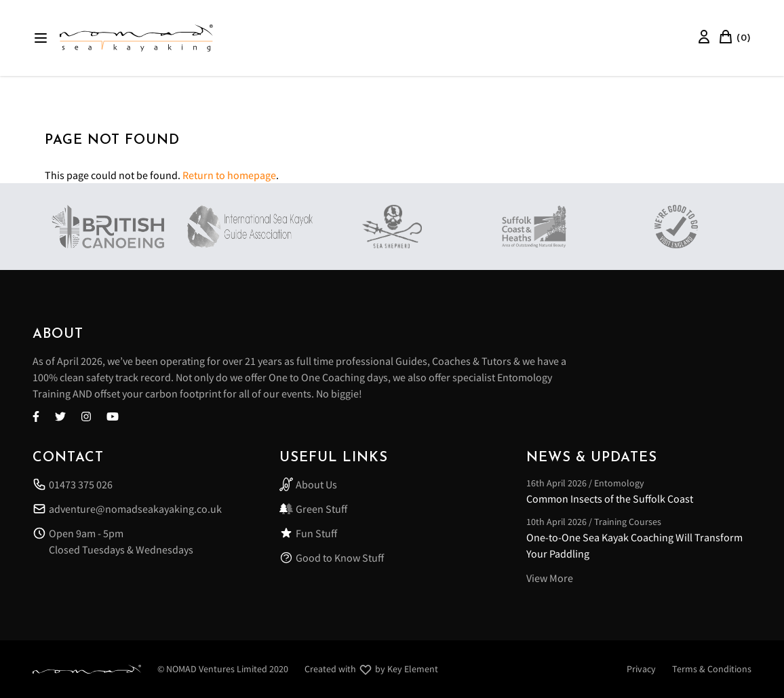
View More (550, 578)
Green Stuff (313, 509)
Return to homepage (229, 175)
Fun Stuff (308, 533)
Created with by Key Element (371, 670)
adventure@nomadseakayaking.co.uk (127, 509)
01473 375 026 (73, 484)
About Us (308, 484)
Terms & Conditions (712, 669)
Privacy (641, 669)
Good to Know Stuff (332, 558)
